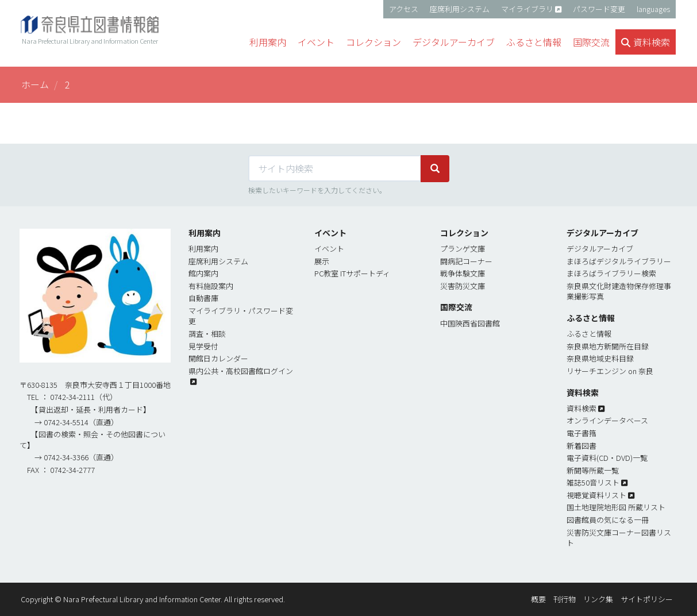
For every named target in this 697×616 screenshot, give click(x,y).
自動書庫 (203, 298)
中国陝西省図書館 (470, 323)
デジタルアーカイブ (600, 249)
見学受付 (203, 346)
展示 (322, 261)
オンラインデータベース (607, 420)
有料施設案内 (211, 286)
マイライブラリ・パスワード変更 (241, 316)
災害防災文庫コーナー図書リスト (619, 538)
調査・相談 (207, 334)
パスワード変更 (599, 9)
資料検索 (582, 408)
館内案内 (203, 273)
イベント (329, 249)
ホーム (35, 84)
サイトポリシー (647, 599)
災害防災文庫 (463, 286)
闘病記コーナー (466, 261)
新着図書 (582, 446)
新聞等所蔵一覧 (593, 470)
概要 (538, 599)
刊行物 (565, 599)
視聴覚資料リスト (596, 495)
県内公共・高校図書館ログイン (241, 371)
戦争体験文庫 (463, 273)
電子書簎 (582, 433)
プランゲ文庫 (463, 249)
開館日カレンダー (218, 358)
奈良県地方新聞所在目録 (608, 346)
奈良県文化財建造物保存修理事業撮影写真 (619, 291)
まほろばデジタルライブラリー (619, 261)
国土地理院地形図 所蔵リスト (616, 507)
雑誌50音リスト (593, 482)
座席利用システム (460, 9)
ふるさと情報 (589, 334)
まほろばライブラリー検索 (611, 273)
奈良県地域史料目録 (600, 358)
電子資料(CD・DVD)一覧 (607, 458)
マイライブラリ (527, 9)
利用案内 (203, 249)
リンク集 (598, 599)
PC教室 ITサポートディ (352, 273)
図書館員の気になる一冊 (608, 520)
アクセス (404, 9)
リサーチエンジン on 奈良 (610, 371)
